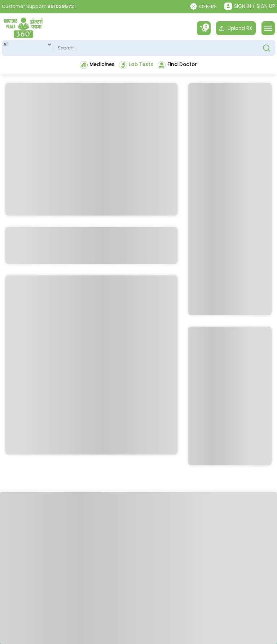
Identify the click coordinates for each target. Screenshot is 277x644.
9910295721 (61, 6)
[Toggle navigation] (268, 28)
